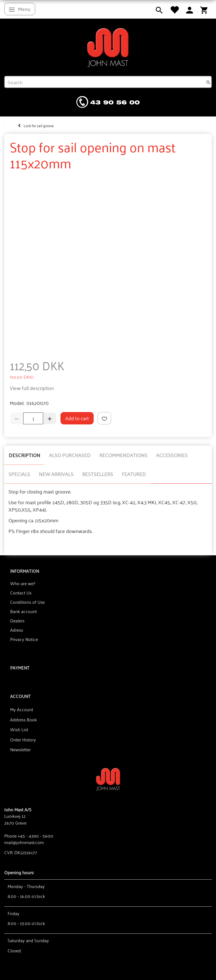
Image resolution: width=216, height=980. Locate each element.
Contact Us (21, 593)
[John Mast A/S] (108, 779)
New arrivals (56, 474)
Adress (17, 630)
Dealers (17, 620)
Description (24, 455)
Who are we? (23, 583)
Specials (19, 474)
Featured (134, 474)
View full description (32, 388)
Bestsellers (98, 474)
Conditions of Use (27, 602)
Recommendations (123, 455)
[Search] (208, 82)
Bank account (23, 611)
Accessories (172, 455)
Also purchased (70, 455)
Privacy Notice (24, 639)
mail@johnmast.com (24, 842)
